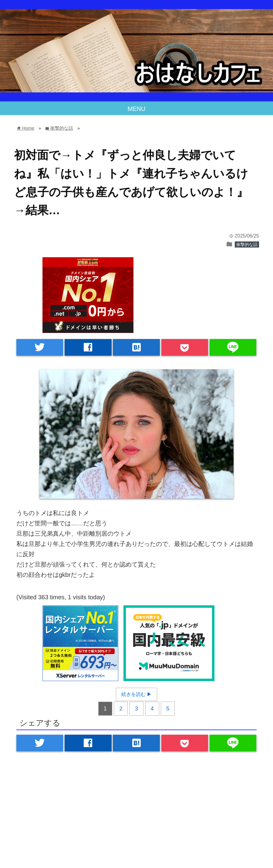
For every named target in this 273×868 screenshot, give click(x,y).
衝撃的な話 (247, 244)
